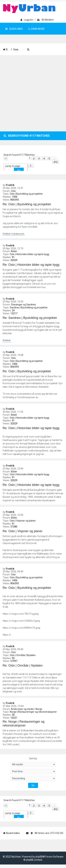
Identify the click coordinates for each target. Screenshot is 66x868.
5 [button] (49, 158)
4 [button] (44, 158)
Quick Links (14, 29)
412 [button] (56, 162)
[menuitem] (40, 50)
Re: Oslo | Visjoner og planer (22, 531)
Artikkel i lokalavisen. (14, 234)
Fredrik (10, 185)
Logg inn (27, 20)
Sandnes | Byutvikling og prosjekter (29, 308)
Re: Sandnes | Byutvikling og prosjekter (30, 318)
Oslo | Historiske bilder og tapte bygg (29, 254)
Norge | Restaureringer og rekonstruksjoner (33, 712)
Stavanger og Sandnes (23, 305)
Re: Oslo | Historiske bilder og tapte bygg (31, 265)
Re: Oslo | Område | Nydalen (23, 666)
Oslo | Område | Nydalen (23, 655)
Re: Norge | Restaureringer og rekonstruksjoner (24, 724)
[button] (6, 158)
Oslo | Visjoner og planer (23, 521)
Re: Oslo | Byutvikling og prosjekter (27, 204)
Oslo (13, 191)
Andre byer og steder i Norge (27, 709)
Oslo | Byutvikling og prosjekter (26, 194)
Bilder (14, 251)
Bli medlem (46, 20)
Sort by (33, 758)
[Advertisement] (33, 93)
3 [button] (39, 158)
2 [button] (34, 158)
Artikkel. (7, 340)
